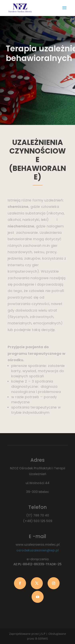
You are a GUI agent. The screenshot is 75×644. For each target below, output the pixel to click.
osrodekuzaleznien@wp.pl (37, 550)
